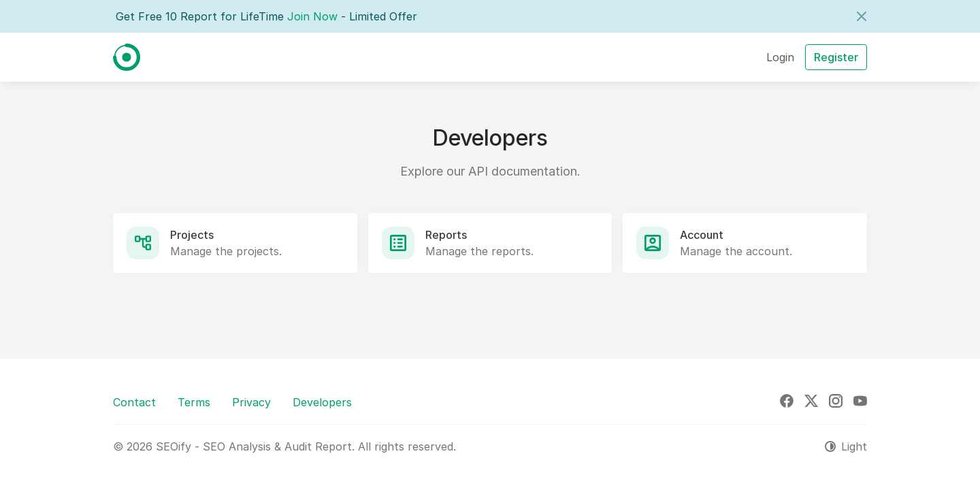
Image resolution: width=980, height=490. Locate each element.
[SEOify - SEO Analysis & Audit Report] (127, 57)
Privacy (251, 402)
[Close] (862, 16)
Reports (446, 235)
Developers (322, 402)
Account (702, 235)
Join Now (312, 16)
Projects (192, 235)
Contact (134, 402)
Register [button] (836, 57)
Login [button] (780, 57)
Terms (194, 402)
